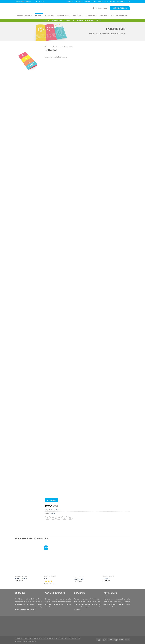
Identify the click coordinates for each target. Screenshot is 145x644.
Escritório (91, 16)
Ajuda (94, 2)
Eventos (104, 16)
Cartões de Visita (25, 16)
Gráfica (54, 47)
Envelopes (106, 578)
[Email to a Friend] (59, 518)
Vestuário (77, 16)
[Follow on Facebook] (127, 2)
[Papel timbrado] (87, 559)
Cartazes (49, 16)
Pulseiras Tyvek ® (21, 578)
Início (47, 47)
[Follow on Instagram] (129, 2)
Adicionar (51, 500)
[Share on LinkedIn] (70, 518)
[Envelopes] (116, 558)
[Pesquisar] (93, 8)
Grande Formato (120, 16)
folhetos (52, 513)
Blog (100, 2)
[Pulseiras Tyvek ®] (29, 558)
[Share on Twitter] (53, 518)
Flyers (39, 16)
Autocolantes (63, 16)
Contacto (87, 2)
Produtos (70, 2)
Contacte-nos (54, 604)
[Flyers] (58, 558)
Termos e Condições (72, 638)
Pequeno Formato (66, 47)
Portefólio (78, 2)
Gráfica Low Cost (109, 2)
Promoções (121, 2)
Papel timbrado (79, 579)
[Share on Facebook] (47, 518)
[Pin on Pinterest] (64, 518)
